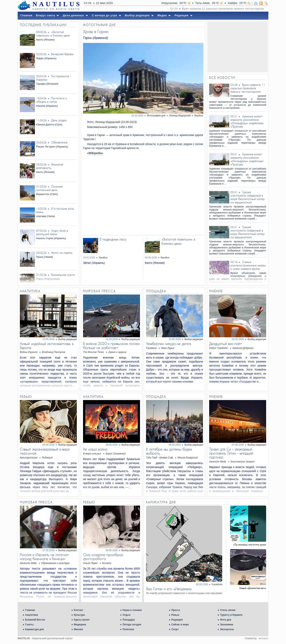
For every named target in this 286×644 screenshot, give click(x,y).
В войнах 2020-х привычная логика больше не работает (111, 346)
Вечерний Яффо (62, 54)
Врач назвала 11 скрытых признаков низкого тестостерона (248, 88)
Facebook (217, 584)
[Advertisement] (238, 47)
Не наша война (95, 449)
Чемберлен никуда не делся (168, 344)
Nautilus (199, 116)
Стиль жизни (228, 610)
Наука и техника (132, 610)
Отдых (127, 615)
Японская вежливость (50, 166)
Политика (128, 629)
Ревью (175, 615)
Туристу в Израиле (231, 615)
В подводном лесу (113, 239)
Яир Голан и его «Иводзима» (169, 589)
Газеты (29, 625)
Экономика (227, 625)
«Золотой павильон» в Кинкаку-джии (53, 34)
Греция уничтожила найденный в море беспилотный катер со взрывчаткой (247, 197)
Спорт (175, 629)
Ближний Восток (35, 620)
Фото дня (226, 620)
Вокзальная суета (63, 275)
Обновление (59, 142)
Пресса (176, 610)
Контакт (78, 610)
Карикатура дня (34, 629)
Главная (30, 610)
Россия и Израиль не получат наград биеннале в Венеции (44, 557)
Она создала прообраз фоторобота (103, 557)
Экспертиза (227, 629)
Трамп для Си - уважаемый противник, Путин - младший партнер (231, 453)
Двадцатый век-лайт (226, 344)
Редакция (177, 620)
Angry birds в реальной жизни (52, 232)
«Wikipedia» (95, 153)
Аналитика (31, 615)
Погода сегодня (132, 625)
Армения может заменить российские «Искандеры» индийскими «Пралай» (247, 121)
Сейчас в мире (180, 625)
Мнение (78, 629)
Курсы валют (82, 620)
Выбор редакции (68, 339)
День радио (59, 120)
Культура (79, 615)
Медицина (80, 625)
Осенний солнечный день (49, 188)
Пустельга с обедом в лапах (52, 100)
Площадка (129, 620)
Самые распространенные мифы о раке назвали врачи (248, 265)
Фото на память (62, 253)
